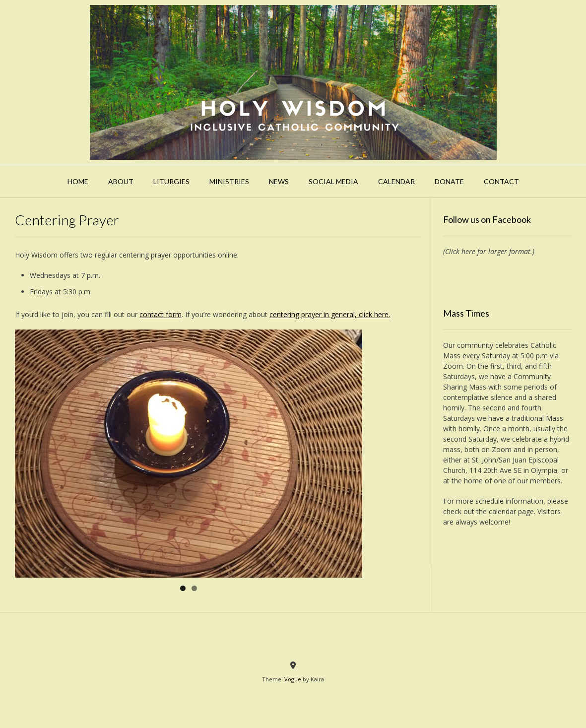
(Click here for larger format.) (489, 251)
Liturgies (171, 181)
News (279, 181)
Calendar (396, 181)
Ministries (229, 181)
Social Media (333, 181)
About (121, 181)
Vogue (293, 679)
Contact (501, 181)
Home (78, 181)
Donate (449, 181)
